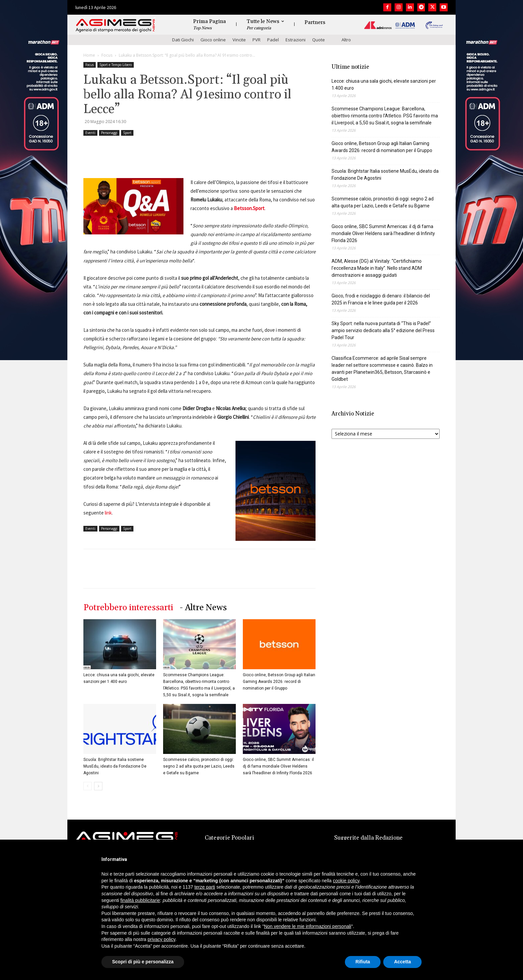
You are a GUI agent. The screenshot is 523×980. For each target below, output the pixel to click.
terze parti (205, 887)
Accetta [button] (402, 962)
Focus (107, 55)
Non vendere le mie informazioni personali (307, 926)
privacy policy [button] (162, 939)
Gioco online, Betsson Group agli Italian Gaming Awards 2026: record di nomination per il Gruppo (279, 682)
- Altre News (203, 608)
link (108, 513)
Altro (346, 40)
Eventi (90, 133)
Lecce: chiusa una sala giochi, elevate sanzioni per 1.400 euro (384, 85)
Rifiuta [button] (363, 962)
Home (89, 55)
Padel (273, 40)
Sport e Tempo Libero (116, 65)
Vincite (239, 40)
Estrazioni (296, 40)
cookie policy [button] (346, 881)
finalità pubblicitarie (140, 900)
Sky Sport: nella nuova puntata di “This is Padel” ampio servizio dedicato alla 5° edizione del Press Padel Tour (383, 330)
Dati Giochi (183, 40)
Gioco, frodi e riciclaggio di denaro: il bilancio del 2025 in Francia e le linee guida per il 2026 (381, 299)
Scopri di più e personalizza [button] (143, 962)
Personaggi (109, 133)
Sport (127, 133)
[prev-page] (88, 786)
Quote (319, 40)
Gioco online (213, 40)
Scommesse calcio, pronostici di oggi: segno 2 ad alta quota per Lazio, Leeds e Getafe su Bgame (199, 766)
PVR (256, 40)
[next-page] (98, 786)
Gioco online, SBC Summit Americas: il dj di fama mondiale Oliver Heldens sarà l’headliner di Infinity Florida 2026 (278, 766)
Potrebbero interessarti (128, 608)
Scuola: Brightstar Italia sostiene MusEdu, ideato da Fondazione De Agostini (115, 766)
